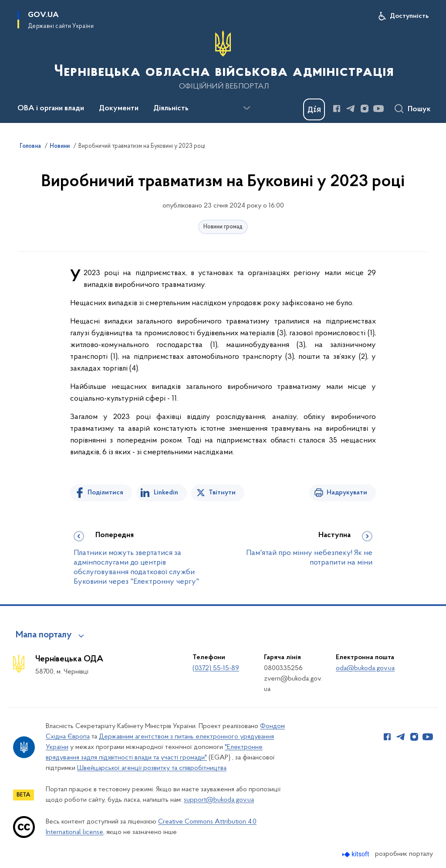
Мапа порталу (44, 635)
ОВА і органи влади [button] (51, 109)
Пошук (419, 109)
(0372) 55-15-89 (216, 668)
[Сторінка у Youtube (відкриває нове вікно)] (378, 109)
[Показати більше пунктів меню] (247, 108)
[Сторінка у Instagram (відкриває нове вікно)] (365, 109)
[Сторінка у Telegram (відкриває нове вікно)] (351, 109)
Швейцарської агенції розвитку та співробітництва (152, 768)
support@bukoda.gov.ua (219, 800)
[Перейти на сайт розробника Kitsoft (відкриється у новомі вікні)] (356, 854)
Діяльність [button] (171, 109)
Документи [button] (119, 109)
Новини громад (223, 227)
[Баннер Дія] (314, 109)
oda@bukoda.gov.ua (365, 668)
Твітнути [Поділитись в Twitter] (222, 493)
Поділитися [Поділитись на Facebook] (105, 493)
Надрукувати (347, 493)
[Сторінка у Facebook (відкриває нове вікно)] (337, 109)
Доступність (409, 16)
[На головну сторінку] (223, 61)
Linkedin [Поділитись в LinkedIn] (166, 493)
